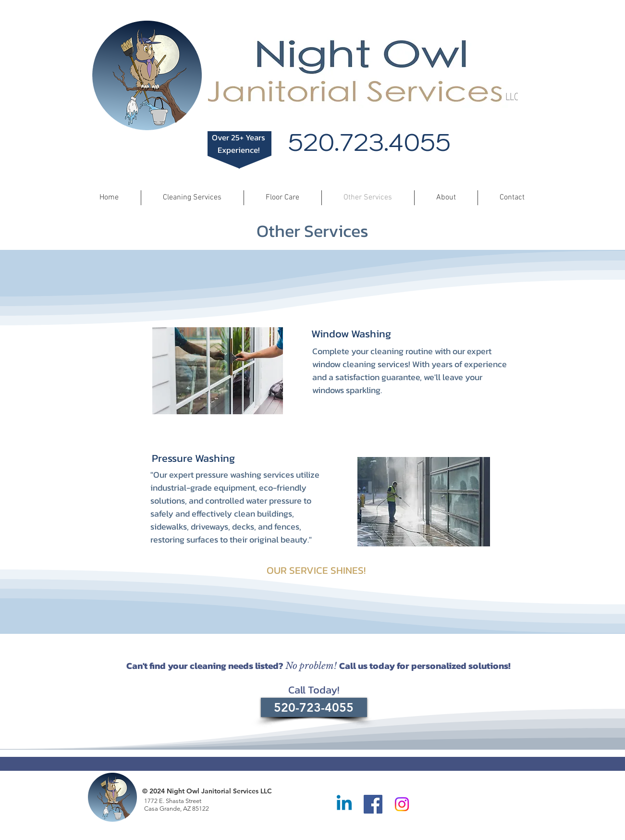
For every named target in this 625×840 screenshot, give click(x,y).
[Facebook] (373, 804)
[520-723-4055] (314, 707)
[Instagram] (402, 804)
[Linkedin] (344, 804)
